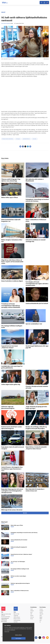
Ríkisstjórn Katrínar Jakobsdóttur (8, 139)
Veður (41, 616)
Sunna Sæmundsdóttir (6, 24)
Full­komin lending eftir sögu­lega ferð (19, 547)
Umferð (16, 624)
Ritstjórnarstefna (18, 619)
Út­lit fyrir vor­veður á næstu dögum (18, 576)
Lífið (32, 614)
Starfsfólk (16, 622)
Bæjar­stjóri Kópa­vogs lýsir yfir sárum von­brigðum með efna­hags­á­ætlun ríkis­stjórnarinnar (12, 491)
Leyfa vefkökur (26, 638)
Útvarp (32, 619)
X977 (41, 621)
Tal (40, 622)
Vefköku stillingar (11, 638)
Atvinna (41, 613)
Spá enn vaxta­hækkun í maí (34, 324)
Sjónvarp (32, 617)
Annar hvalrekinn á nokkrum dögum (12, 281)
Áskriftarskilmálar (18, 621)
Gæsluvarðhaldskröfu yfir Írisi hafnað (37, 304)
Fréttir (32, 609)
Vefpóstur (16, 626)
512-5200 (18, 614)
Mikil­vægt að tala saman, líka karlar (12, 510)
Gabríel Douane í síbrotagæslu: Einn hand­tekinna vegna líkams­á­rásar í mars (12, 469)
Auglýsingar (16, 616)
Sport (32, 613)
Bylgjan (41, 617)
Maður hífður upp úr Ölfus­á (10, 198)
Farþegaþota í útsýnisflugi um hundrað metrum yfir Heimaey (24, 533)
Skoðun (32, 616)
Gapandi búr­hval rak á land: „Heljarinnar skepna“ (21, 554)
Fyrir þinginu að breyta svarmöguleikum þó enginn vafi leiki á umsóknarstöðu (37, 284)
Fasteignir (42, 611)
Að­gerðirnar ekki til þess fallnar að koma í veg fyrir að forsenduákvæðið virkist (12, 262)
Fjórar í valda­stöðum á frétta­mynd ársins (20, 591)
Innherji (41, 609)
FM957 (41, 619)
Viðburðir (42, 614)
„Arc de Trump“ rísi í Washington (18, 562)
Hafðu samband (17, 617)
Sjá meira (25, 513)
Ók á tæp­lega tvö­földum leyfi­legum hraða (20, 569)
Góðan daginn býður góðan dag (11, 385)
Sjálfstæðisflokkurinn (26, 139)
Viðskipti (32, 611)
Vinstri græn (18, 139)
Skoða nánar (7, 635)
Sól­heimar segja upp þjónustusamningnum (20, 583)
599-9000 (5, 622)
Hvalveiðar (35, 139)
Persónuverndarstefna (6, 617)
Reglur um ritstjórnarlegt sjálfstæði (6, 615)
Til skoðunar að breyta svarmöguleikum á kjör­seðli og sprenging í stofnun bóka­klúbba (11, 306)
